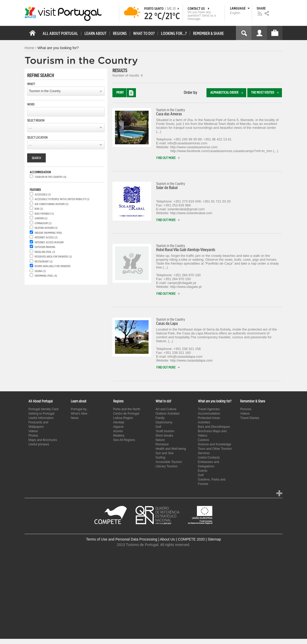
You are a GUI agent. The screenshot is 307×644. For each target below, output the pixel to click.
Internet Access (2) (46, 238)
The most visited (267, 93)
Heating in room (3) (46, 228)
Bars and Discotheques (214, 427)
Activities (204, 422)
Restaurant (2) (44, 262)
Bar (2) (39, 209)
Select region (36, 121)
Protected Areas (209, 418)
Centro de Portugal (126, 414)
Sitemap (214, 539)
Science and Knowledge (215, 444)
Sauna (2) (40, 271)
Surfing (160, 458)
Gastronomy (164, 422)
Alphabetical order (228, 93)
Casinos (204, 440)
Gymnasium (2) (43, 223)
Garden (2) (41, 218)
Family (160, 418)
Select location (37, 138)
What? (31, 84)
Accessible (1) (43, 195)
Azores (118, 431)
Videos (33, 431)
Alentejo (119, 422)
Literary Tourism (167, 466)
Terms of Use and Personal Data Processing (122, 539)
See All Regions (124, 440)
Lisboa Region (123, 418)
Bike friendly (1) (44, 214)
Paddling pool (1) (45, 252)
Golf (158, 427)
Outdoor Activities (168, 414)
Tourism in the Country (45, 91)
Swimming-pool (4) (46, 276)
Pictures (246, 409)
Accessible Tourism (169, 462)
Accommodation (209, 414)
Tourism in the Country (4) (51, 177)
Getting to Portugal (41, 414)
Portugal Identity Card (43, 409)
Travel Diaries (250, 418)
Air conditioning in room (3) (52, 204)
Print (126, 93)
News (75, 418)
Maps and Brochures (43, 440)
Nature (160, 440)
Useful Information (41, 418)
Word (31, 104)
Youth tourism (165, 431)
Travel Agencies (209, 409)
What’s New (79, 414)
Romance (162, 444)
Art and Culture (166, 409)
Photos (33, 436)
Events (203, 471)
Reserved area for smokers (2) (53, 257)
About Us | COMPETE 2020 (182, 539)
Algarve (118, 427)
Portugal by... (80, 409)
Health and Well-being (171, 449)
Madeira (119, 436)
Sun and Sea (164, 453)
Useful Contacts (209, 458)
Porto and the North (127, 409)
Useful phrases (39, 444)
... (30, 128)
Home (29, 48)
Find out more (169, 158)
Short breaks (164, 436)
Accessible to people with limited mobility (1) (62, 199)
